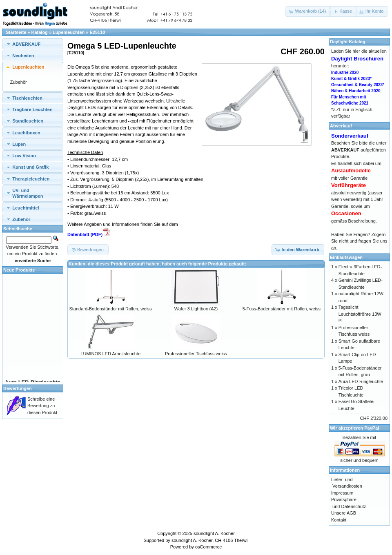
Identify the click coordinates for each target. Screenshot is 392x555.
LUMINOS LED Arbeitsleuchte (110, 354)
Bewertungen (18, 388)
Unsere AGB (344, 513)
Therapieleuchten (31, 179)
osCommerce (208, 547)
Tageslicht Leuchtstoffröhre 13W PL (360, 314)
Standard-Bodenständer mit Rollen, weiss (110, 309)
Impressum (342, 493)
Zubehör (19, 82)
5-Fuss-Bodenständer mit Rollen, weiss (282, 309)
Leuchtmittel (26, 208)
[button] (308, 11)
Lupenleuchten (69, 32)
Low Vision (24, 156)
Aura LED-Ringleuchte (361, 381)
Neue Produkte (19, 270)
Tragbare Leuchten (32, 109)
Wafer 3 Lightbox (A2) (196, 309)
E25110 (98, 32)
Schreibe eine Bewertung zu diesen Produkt (42, 406)
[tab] (33, 44)
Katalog (40, 32)
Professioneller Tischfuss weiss (196, 354)
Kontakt (339, 520)
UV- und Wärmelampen (28, 193)
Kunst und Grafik (30, 167)
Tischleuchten (27, 98)
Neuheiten (23, 56)
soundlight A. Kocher (214, 533)
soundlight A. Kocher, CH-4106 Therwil (210, 540)
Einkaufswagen (346, 257)
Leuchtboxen (26, 133)
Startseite (16, 32)
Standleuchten (28, 121)
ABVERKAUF (26, 44)
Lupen (19, 144)
